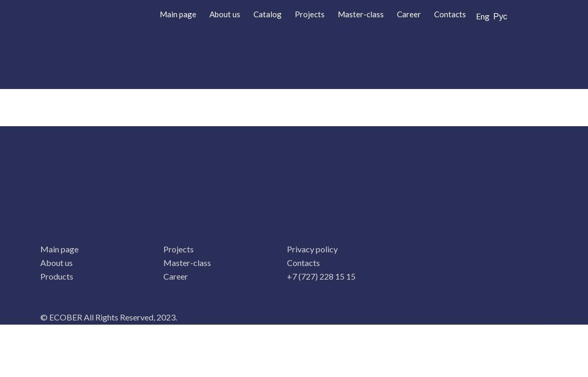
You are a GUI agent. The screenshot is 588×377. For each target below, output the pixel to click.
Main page (178, 14)
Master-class (361, 14)
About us (225, 14)
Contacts (450, 14)
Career (409, 14)
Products (57, 276)
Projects (310, 14)
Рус (500, 16)
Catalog (268, 14)
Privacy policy (312, 249)
